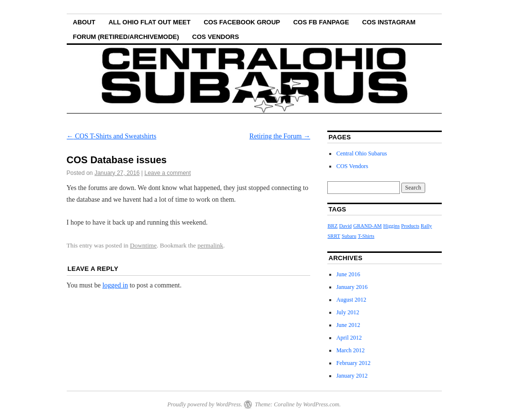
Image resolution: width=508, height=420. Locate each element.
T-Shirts (366, 236)
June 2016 (348, 274)
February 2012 (353, 363)
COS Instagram (389, 22)
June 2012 (348, 325)
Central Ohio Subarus (361, 153)
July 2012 (348, 312)
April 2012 (349, 338)
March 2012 (350, 350)
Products (410, 226)
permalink (211, 245)
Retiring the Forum (280, 136)
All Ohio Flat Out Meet (150, 22)
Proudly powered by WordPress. (205, 404)
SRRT (334, 236)
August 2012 (351, 300)
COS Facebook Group (242, 22)
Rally (426, 226)
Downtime (143, 245)
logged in (115, 285)
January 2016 (352, 287)
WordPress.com (321, 404)
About (84, 22)
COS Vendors (216, 37)
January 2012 (352, 376)
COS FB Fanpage (321, 22)
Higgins (392, 226)
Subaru (349, 236)
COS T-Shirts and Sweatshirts (112, 136)
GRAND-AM (367, 226)
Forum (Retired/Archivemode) (126, 37)
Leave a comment (167, 173)
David (345, 226)
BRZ (332, 226)
